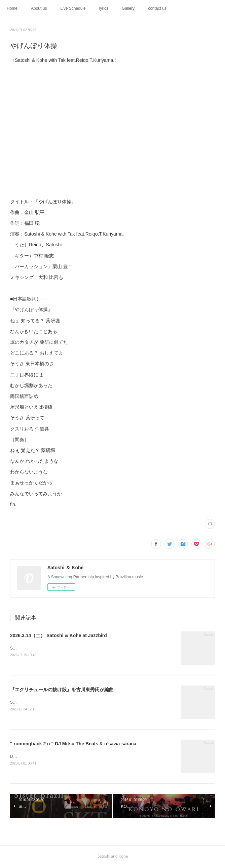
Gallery (128, 8)
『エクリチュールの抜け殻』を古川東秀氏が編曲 (62, 690)
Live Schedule (73, 8)
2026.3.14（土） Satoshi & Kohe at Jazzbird (59, 635)
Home (12, 8)
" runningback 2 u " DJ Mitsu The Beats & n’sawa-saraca (73, 745)
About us (39, 8)
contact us (157, 8)
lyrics (104, 8)
